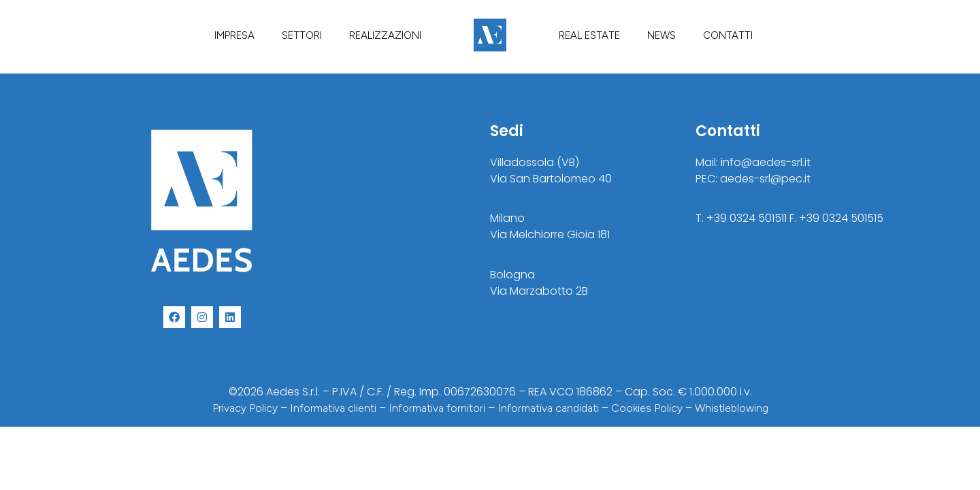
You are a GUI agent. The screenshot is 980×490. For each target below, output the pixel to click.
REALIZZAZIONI (385, 35)
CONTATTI (728, 35)
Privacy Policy (245, 408)
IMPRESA (234, 35)
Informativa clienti (333, 408)
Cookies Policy (647, 408)
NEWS (661, 35)
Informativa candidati (548, 408)
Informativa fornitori (437, 408)
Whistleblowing (732, 408)
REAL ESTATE (589, 35)
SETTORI (302, 35)
